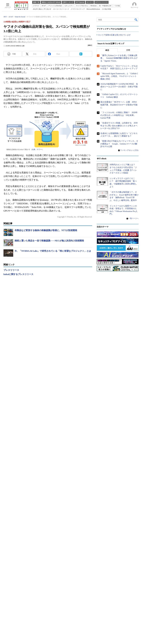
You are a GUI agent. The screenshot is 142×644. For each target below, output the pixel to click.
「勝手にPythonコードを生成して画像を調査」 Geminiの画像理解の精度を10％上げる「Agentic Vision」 (119, 303)
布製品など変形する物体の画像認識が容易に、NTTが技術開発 (46, 270)
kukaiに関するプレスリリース (18, 314)
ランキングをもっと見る (129, 395)
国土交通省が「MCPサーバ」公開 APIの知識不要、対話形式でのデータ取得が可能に (119, 349)
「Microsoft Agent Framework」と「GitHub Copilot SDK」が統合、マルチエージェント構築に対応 (119, 321)
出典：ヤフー (37, 189)
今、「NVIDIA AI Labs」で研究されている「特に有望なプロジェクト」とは (53, 290)
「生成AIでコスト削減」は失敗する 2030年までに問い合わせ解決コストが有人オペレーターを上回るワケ (119, 370)
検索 (136, 59)
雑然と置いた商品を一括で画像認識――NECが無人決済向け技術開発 (49, 280)
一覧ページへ (134, 463)
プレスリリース (11, 309)
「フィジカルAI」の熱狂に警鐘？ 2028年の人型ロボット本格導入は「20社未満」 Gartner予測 (119, 360)
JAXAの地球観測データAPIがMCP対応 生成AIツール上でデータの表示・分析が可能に (119, 331)
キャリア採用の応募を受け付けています (114, 111)
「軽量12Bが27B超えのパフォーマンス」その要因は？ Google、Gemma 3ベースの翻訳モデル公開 (119, 388)
